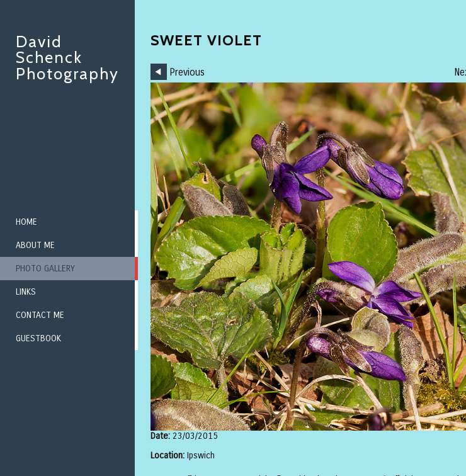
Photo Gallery (45, 269)
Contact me (40, 315)
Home (26, 222)
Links (26, 292)
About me (35, 245)
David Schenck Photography (67, 58)
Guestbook (38, 338)
